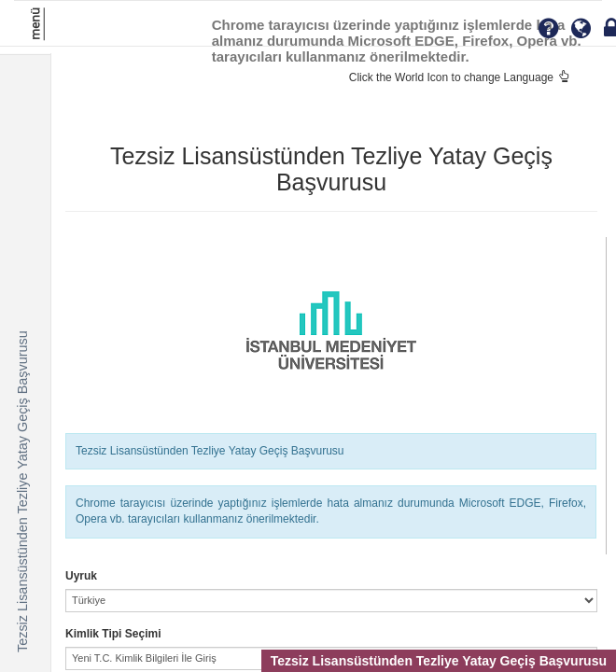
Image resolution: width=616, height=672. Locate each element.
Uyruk (81, 576)
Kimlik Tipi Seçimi (113, 634)
